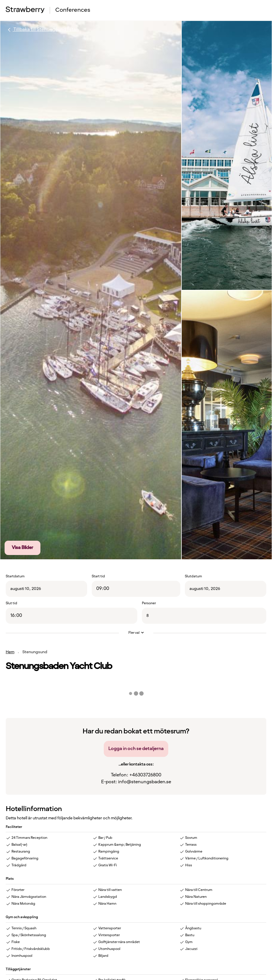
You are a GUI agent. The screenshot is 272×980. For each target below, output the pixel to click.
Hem (10, 652)
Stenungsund (35, 652)
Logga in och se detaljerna (136, 749)
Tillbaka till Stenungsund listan (42, 30)
